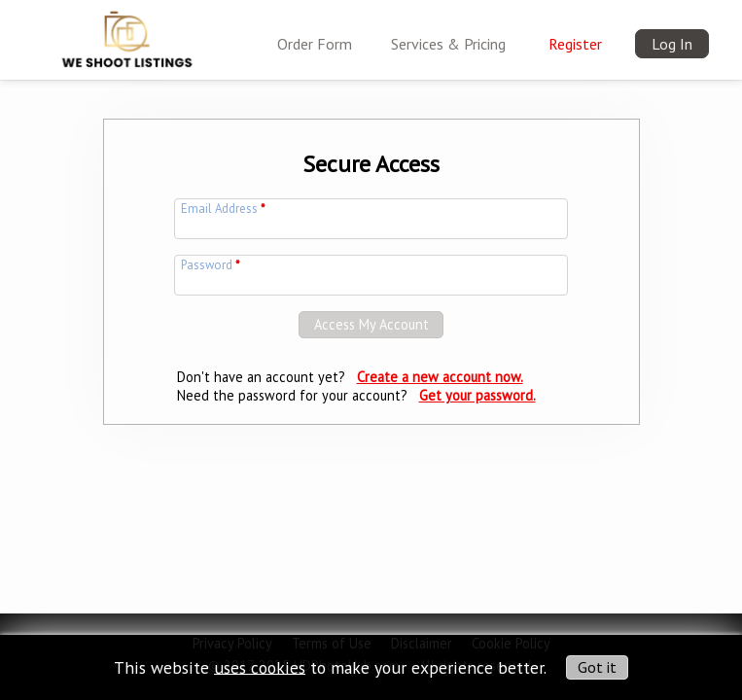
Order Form (315, 44)
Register (575, 44)
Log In (672, 44)
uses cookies (260, 666)
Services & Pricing (448, 44)
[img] (127, 35)
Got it (597, 667)
